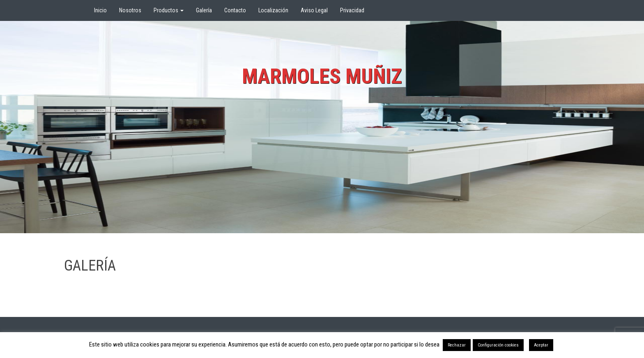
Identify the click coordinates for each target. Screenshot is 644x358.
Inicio (100, 10)
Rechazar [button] (457, 345)
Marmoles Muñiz (322, 76)
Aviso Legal (314, 10)
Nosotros (130, 10)
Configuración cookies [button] (498, 345)
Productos (169, 10)
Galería (204, 10)
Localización (273, 10)
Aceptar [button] (541, 345)
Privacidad (352, 10)
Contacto (235, 10)
